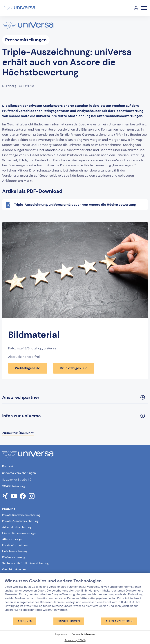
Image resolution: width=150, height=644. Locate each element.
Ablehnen (25, 621)
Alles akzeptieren (119, 621)
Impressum (62, 634)
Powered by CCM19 (75, 640)
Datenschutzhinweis (83, 634)
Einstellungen (69, 621)
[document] (75, 598)
